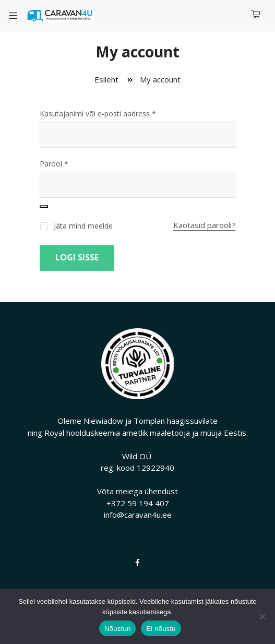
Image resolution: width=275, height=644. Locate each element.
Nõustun (117, 629)
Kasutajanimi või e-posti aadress (98, 114)
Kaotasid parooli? (204, 225)
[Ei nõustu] (262, 616)
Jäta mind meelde (76, 226)
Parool (54, 164)
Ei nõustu (161, 629)
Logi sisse (77, 257)
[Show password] (44, 207)
